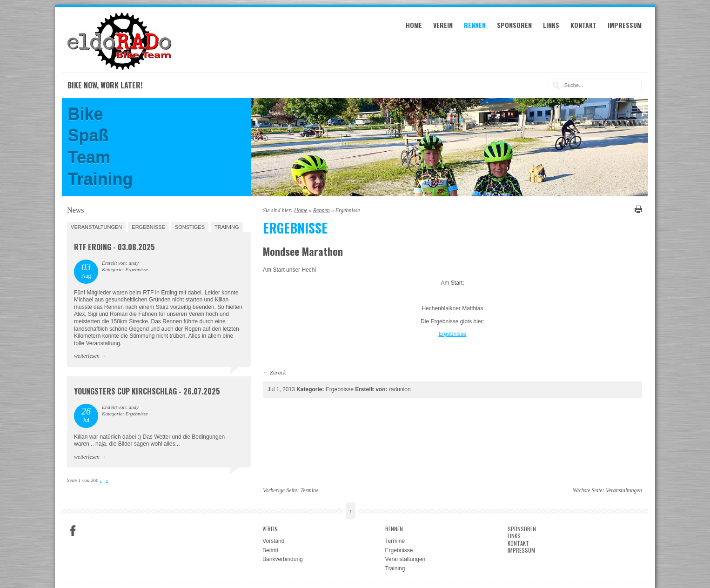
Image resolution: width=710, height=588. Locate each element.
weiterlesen (87, 356)
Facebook (73, 531)
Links (551, 25)
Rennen (475, 25)
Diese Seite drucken (637, 209)
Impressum (625, 25)
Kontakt (583, 25)
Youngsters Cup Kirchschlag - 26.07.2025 (147, 391)
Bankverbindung (283, 559)
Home (414, 25)
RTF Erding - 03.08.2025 (114, 247)
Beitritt (270, 550)
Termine (310, 490)
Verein (443, 25)
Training (227, 227)
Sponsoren (514, 25)
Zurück (278, 373)
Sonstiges (190, 227)
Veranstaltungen (96, 227)
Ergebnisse (452, 334)
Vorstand (273, 541)
